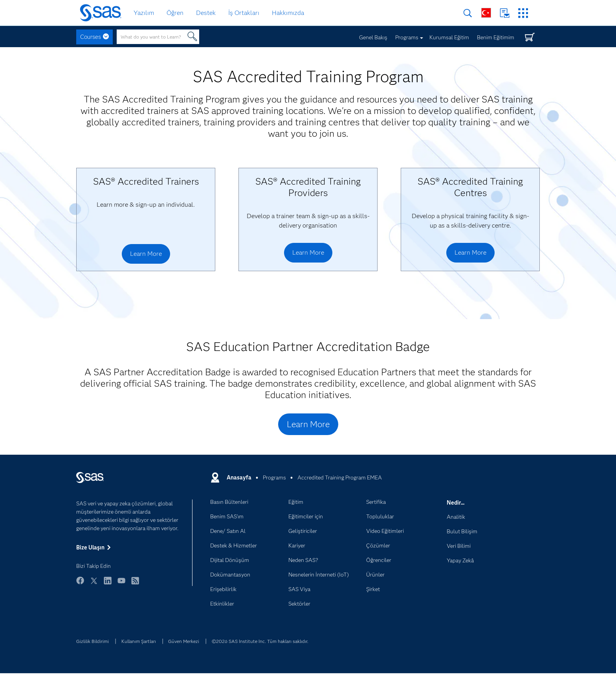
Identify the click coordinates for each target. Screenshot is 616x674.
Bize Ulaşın (505, 13)
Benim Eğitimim (496, 37)
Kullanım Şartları (139, 641)
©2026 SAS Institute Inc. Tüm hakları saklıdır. (260, 641)
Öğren (175, 13)
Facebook (80, 584)
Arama (468, 13)
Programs (407, 37)
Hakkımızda (288, 13)
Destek (206, 13)
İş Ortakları (244, 13)
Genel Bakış (373, 37)
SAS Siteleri (523, 13)
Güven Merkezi (184, 641)
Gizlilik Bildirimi (93, 641)
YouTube (121, 584)
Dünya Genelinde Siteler (486, 13)
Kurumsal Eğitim (449, 37)
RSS (135, 584)
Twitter (94, 584)
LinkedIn (108, 584)
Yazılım (144, 13)
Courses (91, 37)
